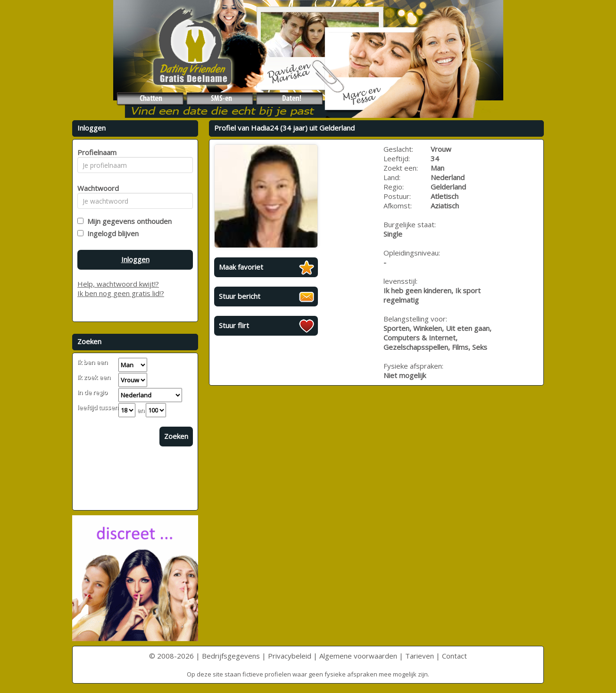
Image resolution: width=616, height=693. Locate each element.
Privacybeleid (290, 656)
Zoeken (176, 436)
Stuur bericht (240, 296)
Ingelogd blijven (111, 233)
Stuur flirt (234, 325)
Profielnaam (96, 152)
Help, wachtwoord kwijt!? (118, 284)
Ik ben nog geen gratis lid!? (121, 293)
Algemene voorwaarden (358, 656)
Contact (454, 656)
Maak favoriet (241, 267)
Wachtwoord (96, 188)
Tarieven (420, 656)
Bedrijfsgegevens (231, 656)
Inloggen (135, 259)
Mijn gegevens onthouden (128, 221)
